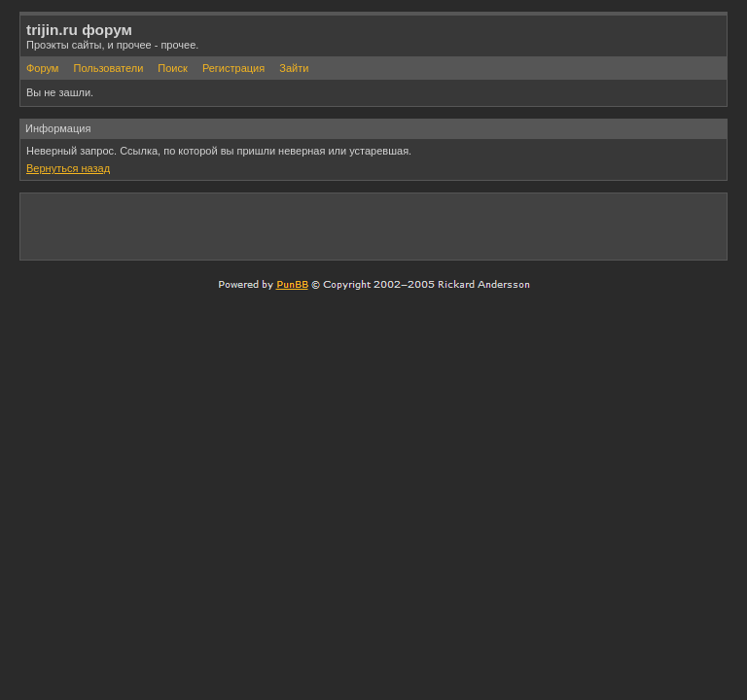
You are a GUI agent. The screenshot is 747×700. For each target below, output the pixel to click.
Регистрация (233, 68)
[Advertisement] (493, 226)
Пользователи (108, 68)
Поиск (172, 68)
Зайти (294, 68)
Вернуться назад (68, 168)
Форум (42, 68)
